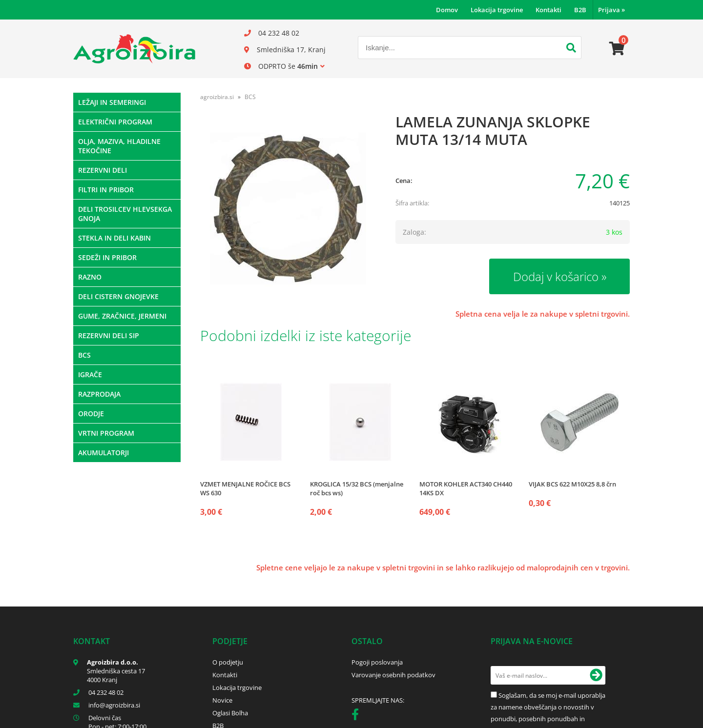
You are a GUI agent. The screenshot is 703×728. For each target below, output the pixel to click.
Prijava (611, 10)
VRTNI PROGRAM (106, 433)
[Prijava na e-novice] (596, 675)
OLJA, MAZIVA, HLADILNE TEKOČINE (119, 146)
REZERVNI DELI (103, 170)
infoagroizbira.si (114, 705)
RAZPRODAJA (99, 394)
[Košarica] (617, 49)
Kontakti (548, 10)
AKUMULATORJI (103, 453)
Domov (447, 10)
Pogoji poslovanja (377, 662)
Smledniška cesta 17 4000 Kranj (116, 675)
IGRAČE (90, 374)
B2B (580, 10)
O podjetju (228, 662)
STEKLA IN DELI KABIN (114, 238)
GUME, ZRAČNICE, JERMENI (122, 316)
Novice (222, 700)
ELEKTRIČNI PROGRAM (115, 122)
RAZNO (90, 277)
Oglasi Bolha (230, 713)
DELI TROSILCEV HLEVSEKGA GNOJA (125, 214)
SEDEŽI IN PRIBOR (107, 257)
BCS (84, 355)
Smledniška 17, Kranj (291, 50)
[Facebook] (358, 716)
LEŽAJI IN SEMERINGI (112, 102)
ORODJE (91, 414)
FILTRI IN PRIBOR (106, 190)
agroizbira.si (217, 97)
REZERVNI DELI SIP (109, 335)
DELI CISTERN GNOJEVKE (118, 296)
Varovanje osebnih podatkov (393, 675)
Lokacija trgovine (497, 10)
